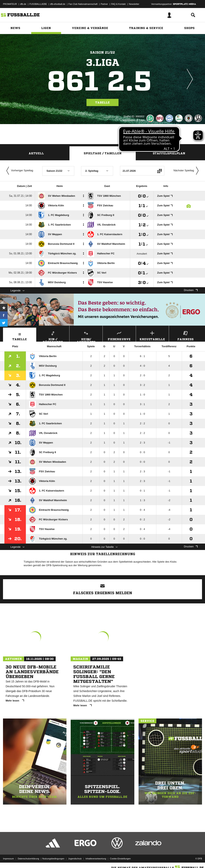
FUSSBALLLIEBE (38, 4)
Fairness (185, 335)
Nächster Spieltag (187, 171)
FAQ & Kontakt (118, 4)
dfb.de (23, 4)
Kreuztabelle (152, 335)
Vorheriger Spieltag (19, 171)
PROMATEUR (10, 4)
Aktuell (36, 153)
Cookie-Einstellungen (120, 859)
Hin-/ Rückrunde (53, 336)
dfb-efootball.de (58, 4)
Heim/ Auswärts (86, 336)
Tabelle (102, 102)
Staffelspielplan (169, 153)
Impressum (8, 859)
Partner (104, 4)
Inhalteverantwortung (96, 859)
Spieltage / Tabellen (103, 153)
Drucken (191, 290)
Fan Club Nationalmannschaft (83, 4)
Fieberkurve (119, 335)
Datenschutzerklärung (28, 859)
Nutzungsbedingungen (53, 859)
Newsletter (134, 4)
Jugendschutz (75, 859)
